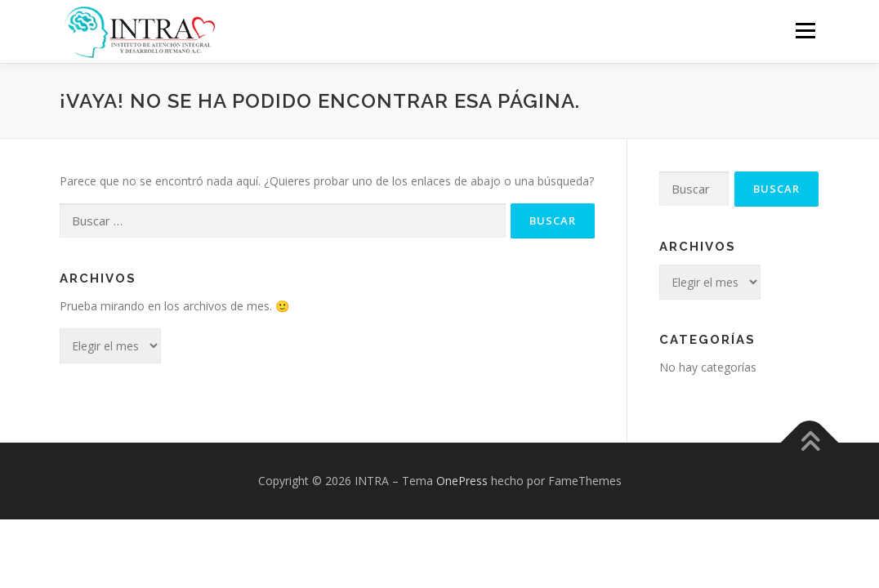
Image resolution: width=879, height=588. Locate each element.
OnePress (462, 481)
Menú (805, 31)
